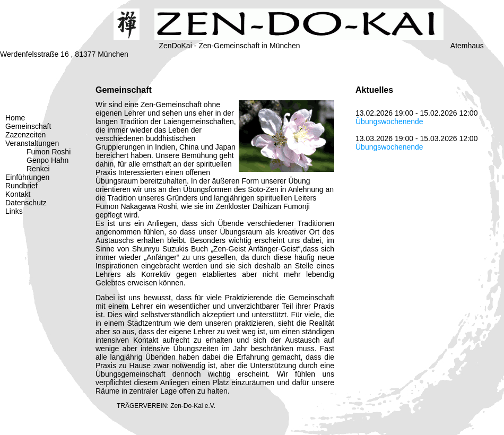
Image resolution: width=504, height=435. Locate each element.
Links (14, 211)
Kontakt (18, 194)
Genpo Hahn (47, 160)
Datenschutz (26, 203)
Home (15, 118)
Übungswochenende (389, 121)
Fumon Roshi (49, 152)
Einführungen (27, 177)
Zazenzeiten (25, 135)
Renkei (38, 169)
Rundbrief (21, 186)
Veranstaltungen (32, 143)
